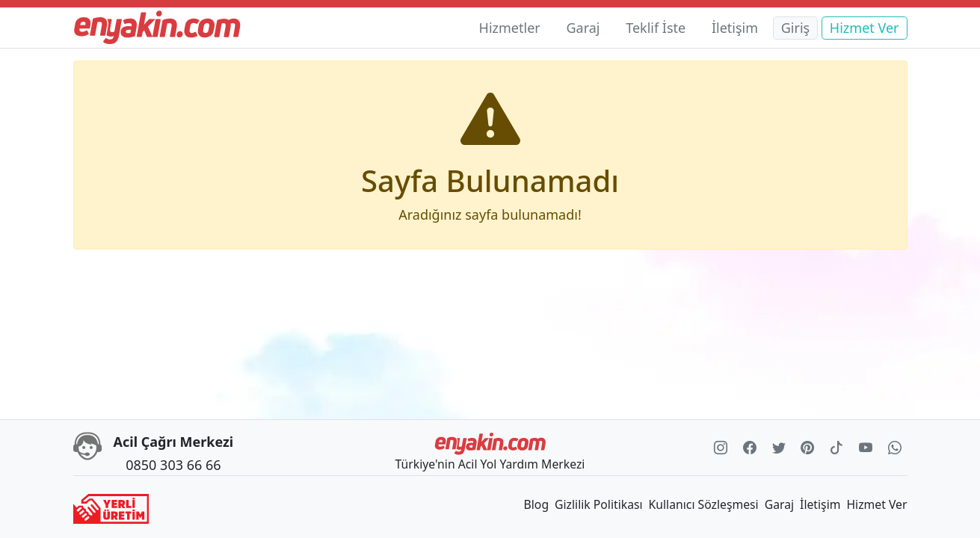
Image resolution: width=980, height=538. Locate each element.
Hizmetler (510, 28)
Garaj (583, 28)
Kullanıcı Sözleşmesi (704, 504)
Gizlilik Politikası (598, 504)
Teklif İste (656, 28)
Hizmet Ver (865, 28)
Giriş (795, 28)
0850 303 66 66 (173, 465)
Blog (537, 504)
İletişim (735, 28)
